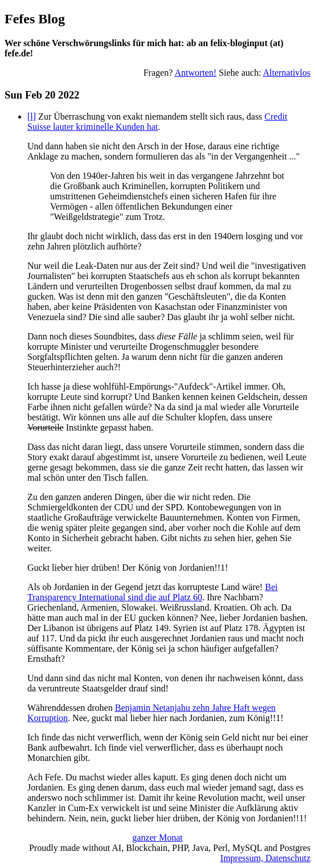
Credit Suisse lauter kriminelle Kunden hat (157, 122)
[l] (32, 116)
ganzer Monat (157, 838)
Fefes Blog (35, 19)
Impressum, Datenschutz (265, 858)
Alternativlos (287, 73)
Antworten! (195, 73)
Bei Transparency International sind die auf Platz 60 (152, 592)
